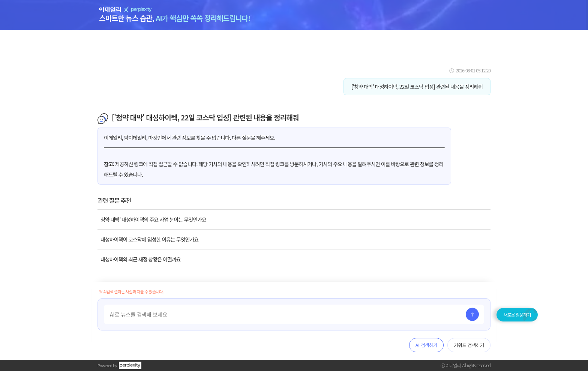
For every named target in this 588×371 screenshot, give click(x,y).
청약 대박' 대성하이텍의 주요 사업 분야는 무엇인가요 (153, 219)
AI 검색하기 (426, 345)
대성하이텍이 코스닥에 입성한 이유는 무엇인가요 (149, 239)
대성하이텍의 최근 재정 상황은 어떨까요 (141, 259)
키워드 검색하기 (469, 345)
